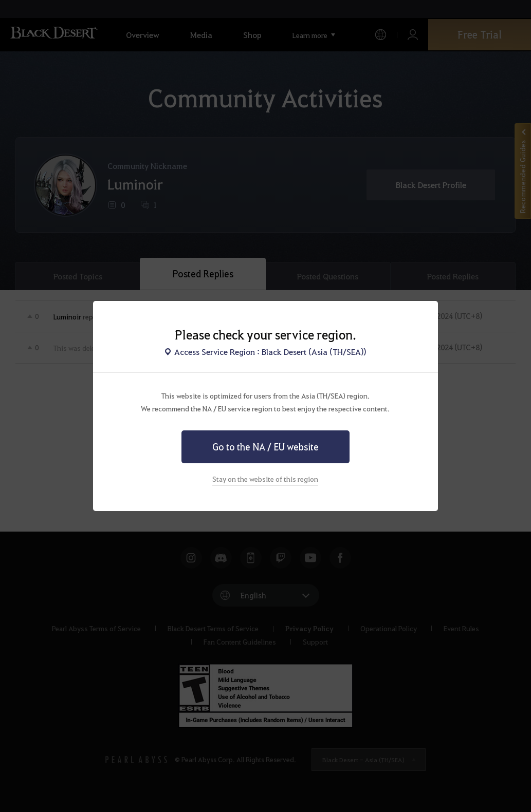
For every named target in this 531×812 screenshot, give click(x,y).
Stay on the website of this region (265, 479)
